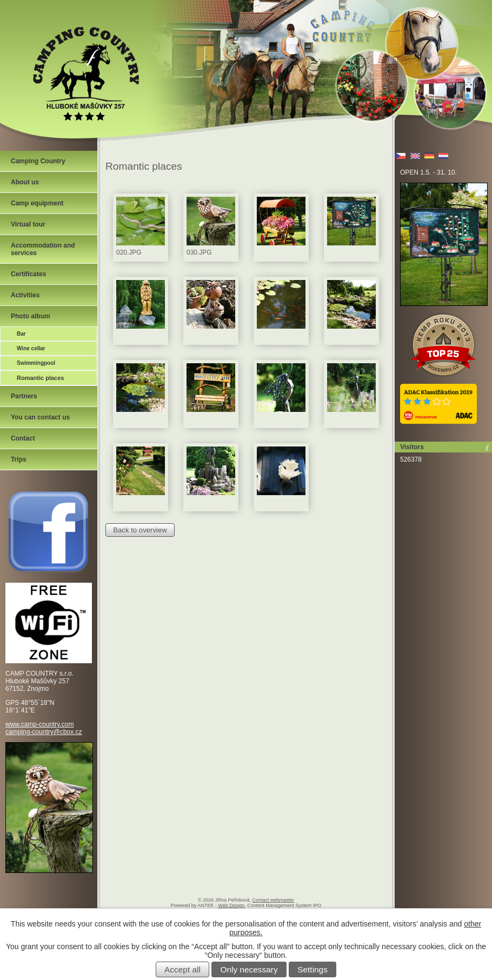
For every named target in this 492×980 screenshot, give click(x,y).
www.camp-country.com (39, 724)
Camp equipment (37, 203)
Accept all (182, 969)
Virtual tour (28, 224)
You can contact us (40, 417)
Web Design (231, 905)
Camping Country (38, 161)
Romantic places (40, 378)
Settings (313, 969)
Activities (25, 295)
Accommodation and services (43, 249)
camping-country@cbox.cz (44, 732)
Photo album (31, 316)
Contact (23, 438)
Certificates (28, 274)
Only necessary (249, 969)
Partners (24, 396)
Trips (19, 459)
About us (25, 182)
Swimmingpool (36, 363)
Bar (21, 334)
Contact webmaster (274, 900)
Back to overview (140, 530)
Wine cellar (31, 348)
